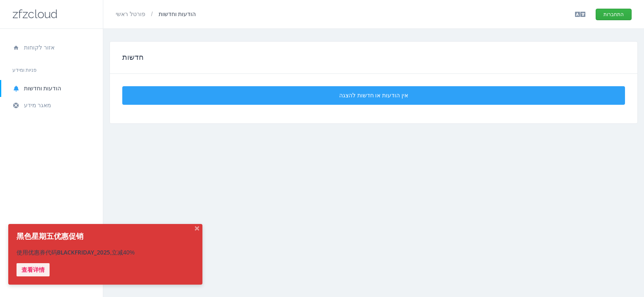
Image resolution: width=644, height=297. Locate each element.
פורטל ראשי (131, 14)
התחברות (614, 14)
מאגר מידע (32, 105)
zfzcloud (35, 14)
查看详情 (33, 270)
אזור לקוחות (33, 47)
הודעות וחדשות (37, 88)
